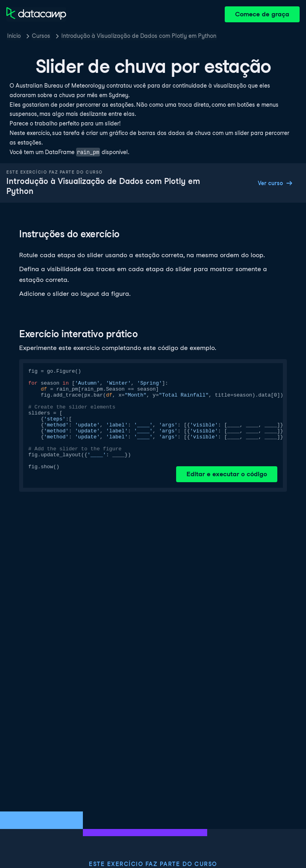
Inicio (14, 36)
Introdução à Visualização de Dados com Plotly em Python (139, 36)
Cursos (41, 36)
